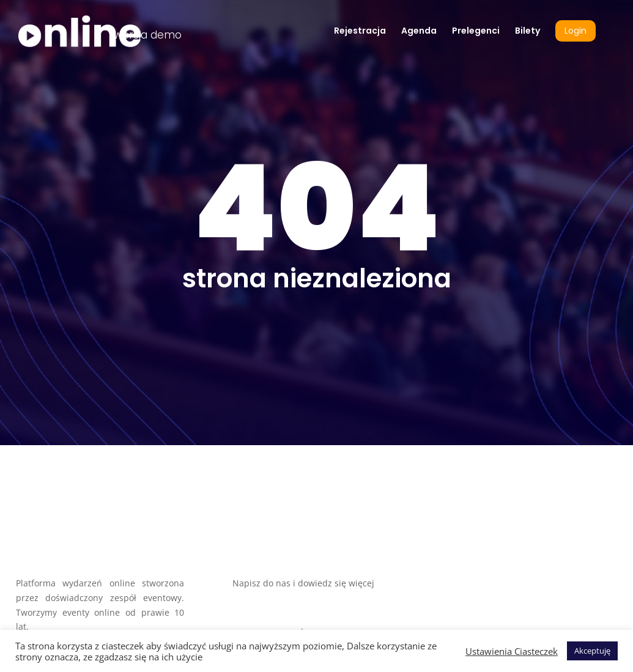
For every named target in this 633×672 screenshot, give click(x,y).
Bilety (527, 31)
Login (576, 31)
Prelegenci (476, 31)
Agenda (419, 31)
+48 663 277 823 (339, 626)
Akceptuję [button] (592, 651)
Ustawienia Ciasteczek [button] (512, 651)
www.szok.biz (260, 612)
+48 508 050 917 (265, 626)
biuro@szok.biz (264, 598)
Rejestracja (360, 31)
